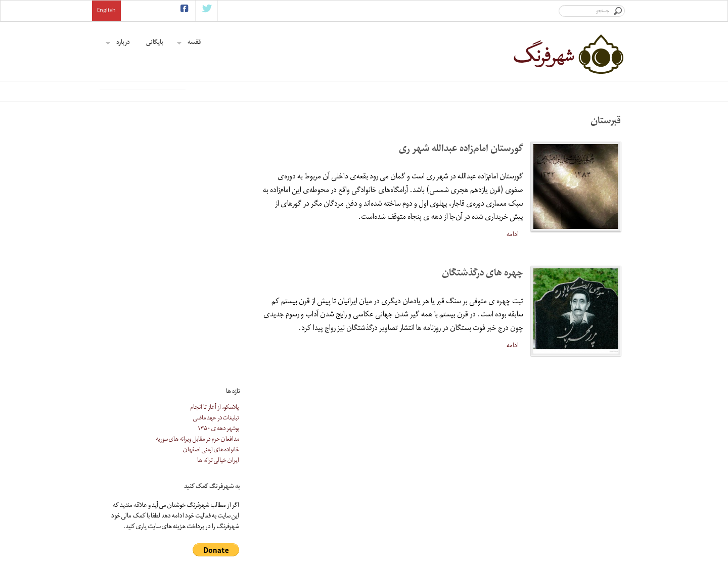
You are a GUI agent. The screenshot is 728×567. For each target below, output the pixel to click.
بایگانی (155, 43)
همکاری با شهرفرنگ (492, 501)
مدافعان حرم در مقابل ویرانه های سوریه (197, 229)
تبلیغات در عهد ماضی (216, 208)
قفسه (189, 43)
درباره (118, 43)
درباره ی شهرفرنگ (494, 490)
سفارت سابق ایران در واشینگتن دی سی (366, 522)
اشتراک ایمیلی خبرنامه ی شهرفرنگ (266, 480)
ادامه (513, 298)
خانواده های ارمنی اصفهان (211, 240)
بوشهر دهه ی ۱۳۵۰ (218, 219)
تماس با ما (504, 544)
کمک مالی (503, 533)
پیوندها (507, 522)
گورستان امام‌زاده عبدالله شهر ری (461, 213)
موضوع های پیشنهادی (489, 512)
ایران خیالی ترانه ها (218, 250)
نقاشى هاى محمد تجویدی (363, 533)
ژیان (385, 501)
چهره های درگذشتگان (483, 337)
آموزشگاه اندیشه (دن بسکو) (365, 485)
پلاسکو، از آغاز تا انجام (215, 197)
